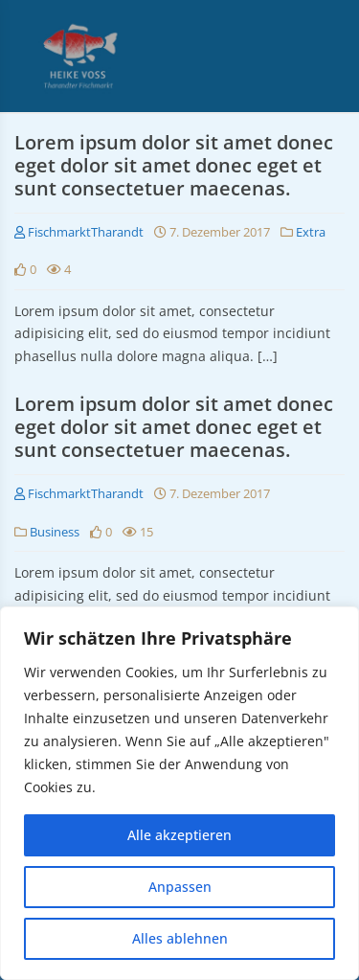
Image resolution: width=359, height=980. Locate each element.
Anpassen (180, 887)
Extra (311, 232)
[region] (179, 793)
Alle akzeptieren (179, 835)
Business (55, 532)
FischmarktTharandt (79, 232)
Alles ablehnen (180, 938)
